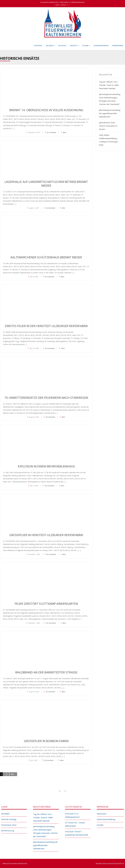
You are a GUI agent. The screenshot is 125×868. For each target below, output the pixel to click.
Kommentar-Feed (9, 825)
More (65, 132)
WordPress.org (8, 831)
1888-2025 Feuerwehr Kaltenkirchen (15, 864)
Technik (86, 46)
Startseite (38, 46)
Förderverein (118, 46)
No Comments (51, 132)
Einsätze (74, 46)
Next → (13, 774)
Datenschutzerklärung (106, 819)
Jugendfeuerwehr (101, 46)
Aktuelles (62, 46)
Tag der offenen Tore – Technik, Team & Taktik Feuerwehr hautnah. (109, 85)
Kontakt (100, 825)
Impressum (102, 814)
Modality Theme (101, 864)
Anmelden (5, 814)
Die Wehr (50, 46)
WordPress (120, 864)
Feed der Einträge (9, 819)
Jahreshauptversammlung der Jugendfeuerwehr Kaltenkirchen (110, 113)
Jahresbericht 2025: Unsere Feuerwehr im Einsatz (108, 126)
